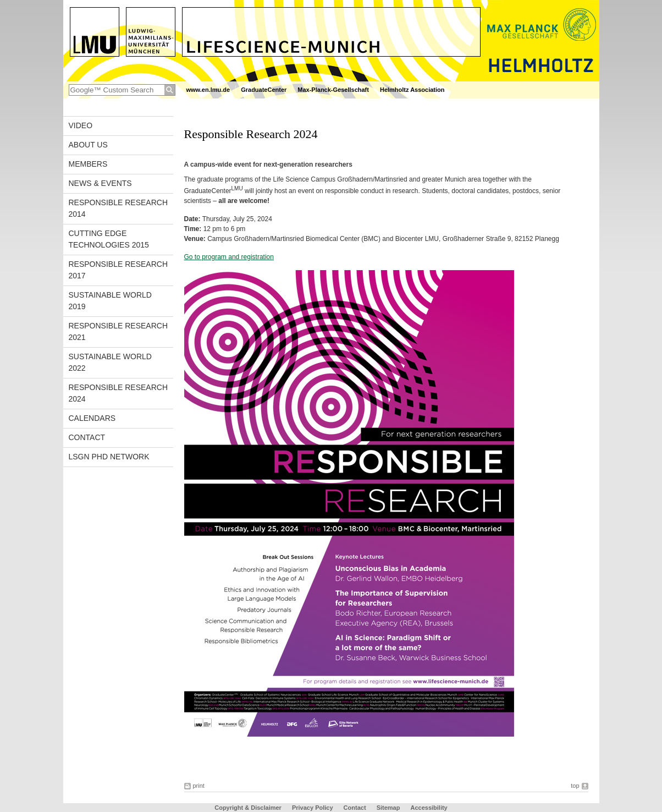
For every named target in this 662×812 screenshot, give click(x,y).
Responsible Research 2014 (118, 208)
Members (88, 164)
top (575, 786)
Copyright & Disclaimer (248, 808)
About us (88, 145)
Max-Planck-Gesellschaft (333, 90)
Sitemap (388, 808)
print (199, 786)
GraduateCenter (264, 90)
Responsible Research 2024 (118, 393)
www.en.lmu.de (208, 90)
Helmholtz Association (412, 90)
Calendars (92, 418)
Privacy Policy (313, 808)
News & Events (100, 183)
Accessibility (429, 808)
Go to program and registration (229, 257)
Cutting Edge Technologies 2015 (109, 239)
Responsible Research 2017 (118, 270)
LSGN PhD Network (109, 457)
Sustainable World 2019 (110, 301)
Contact (87, 437)
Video (81, 125)
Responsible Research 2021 (118, 331)
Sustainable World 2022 (110, 362)
